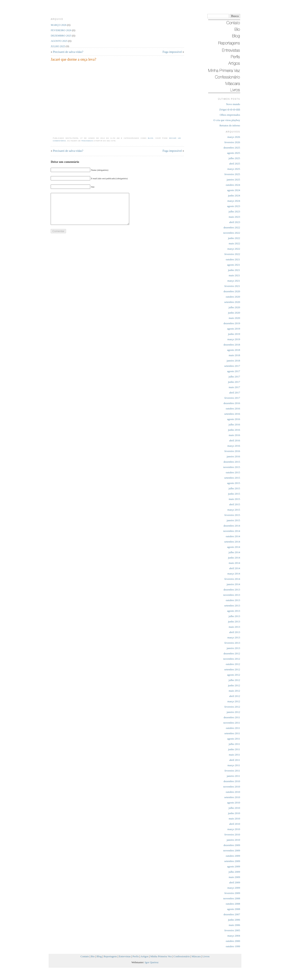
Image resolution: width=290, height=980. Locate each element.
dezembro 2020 (232, 291)
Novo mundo (233, 104)
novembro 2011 (232, 723)
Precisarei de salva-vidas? (68, 52)
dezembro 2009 (232, 845)
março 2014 (234, 574)
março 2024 (234, 201)
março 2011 (234, 765)
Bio (93, 956)
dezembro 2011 (232, 717)
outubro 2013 (233, 600)
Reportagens (110, 956)
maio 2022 (234, 243)
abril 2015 (235, 504)
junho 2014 (234, 558)
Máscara (196, 956)
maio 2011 (235, 755)
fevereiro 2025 (232, 174)
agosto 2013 (233, 611)
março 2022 (234, 249)
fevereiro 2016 (232, 451)
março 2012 (234, 701)
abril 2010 (235, 824)
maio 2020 (234, 318)
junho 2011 (234, 749)
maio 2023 (234, 217)
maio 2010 (234, 819)
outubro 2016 (233, 408)
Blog (151, 138)
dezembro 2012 (232, 653)
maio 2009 (234, 877)
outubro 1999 (233, 946)
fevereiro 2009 (232, 893)
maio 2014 (234, 563)
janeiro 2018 (233, 361)
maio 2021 (234, 275)
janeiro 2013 (233, 648)
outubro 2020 (233, 297)
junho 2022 (234, 238)
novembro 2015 (232, 467)
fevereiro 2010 (232, 834)
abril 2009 (235, 882)
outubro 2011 (233, 728)
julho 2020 (234, 307)
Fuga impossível (172, 52)
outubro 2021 (233, 259)
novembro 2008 (232, 898)
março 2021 (234, 281)
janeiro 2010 (233, 840)
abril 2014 (235, 568)
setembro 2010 (232, 797)
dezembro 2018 (232, 345)
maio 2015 (234, 499)
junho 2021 (234, 270)
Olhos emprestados (230, 115)
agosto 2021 (233, 265)
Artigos (144, 956)
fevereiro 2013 (232, 643)
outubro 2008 (233, 904)
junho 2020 (234, 313)
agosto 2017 (233, 371)
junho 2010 (234, 813)
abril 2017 (235, 393)
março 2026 (234, 137)
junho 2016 (234, 430)
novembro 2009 (232, 850)
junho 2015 (234, 494)
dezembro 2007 (232, 914)
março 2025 (234, 169)
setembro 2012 (232, 669)
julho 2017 (234, 377)
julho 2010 (234, 808)
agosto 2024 (233, 190)
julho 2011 (234, 744)
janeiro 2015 (233, 520)
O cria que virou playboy (227, 120)
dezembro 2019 (232, 323)
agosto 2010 (233, 803)
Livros (206, 956)
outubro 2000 (233, 941)
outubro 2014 (233, 536)
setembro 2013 (232, 606)
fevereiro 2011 (232, 771)
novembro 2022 (232, 233)
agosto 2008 (233, 909)
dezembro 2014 (232, 526)
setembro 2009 (232, 861)
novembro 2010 (232, 787)
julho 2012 (234, 680)
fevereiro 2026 (232, 142)
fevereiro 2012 (232, 707)
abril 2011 (235, 760)
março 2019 (234, 339)
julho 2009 (234, 872)
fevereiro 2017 (232, 398)
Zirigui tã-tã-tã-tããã (230, 109)
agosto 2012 (233, 675)
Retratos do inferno (230, 125)
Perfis (136, 956)
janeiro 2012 (233, 712)
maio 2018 (234, 355)
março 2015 (234, 510)
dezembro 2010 (232, 781)
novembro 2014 (232, 531)
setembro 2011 (232, 733)
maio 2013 (234, 627)
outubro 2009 (233, 856)
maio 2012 (234, 691)
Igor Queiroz (152, 962)
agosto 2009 (233, 866)
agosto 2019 (233, 329)
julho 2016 (234, 424)
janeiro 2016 (233, 456)
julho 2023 (234, 211)
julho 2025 (234, 158)
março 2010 (234, 829)
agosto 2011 (234, 739)
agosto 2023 (233, 206)
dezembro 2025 (232, 148)
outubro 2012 (233, 664)
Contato (85, 956)
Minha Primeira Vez (161, 956)
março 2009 (234, 888)
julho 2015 (234, 488)
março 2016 (234, 446)
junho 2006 (234, 920)
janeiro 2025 (233, 180)
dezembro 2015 (232, 462)
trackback (87, 141)
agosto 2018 (233, 350)
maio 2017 (234, 387)
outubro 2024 (233, 185)
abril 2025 (235, 164)
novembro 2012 (232, 659)
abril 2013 (235, 632)
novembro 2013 (232, 595)
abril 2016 (235, 440)
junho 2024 (234, 195)
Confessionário (182, 956)
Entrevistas (125, 956)
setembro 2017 (232, 366)
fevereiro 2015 (232, 515)
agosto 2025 (233, 153)
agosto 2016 (233, 419)
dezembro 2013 (232, 590)
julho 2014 (234, 552)
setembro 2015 (232, 478)
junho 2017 (234, 382)
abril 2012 (235, 696)
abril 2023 (235, 222)
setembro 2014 (232, 542)
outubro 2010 (233, 792)
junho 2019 (234, 334)
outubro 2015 (233, 472)
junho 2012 (234, 685)
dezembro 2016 (232, 403)
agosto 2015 (233, 483)
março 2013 (234, 637)
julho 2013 (234, 616)
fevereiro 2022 (232, 254)
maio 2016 (234, 435)
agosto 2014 (233, 547)
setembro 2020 (232, 302)
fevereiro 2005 (232, 930)
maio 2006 (234, 925)
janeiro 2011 (233, 776)
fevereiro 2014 (232, 579)
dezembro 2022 (232, 227)
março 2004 (234, 936)
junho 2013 (234, 621)
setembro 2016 (232, 414)
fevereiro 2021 (232, 286)
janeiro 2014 (233, 584)
